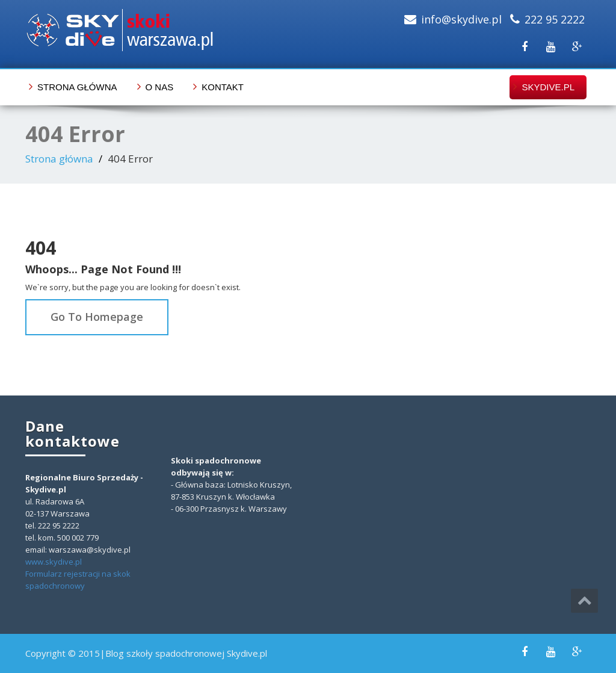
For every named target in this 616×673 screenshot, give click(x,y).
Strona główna (77, 87)
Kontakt (223, 87)
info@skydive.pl (461, 19)
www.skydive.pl (54, 562)
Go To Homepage (97, 317)
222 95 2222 (555, 19)
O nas (160, 87)
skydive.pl (548, 87)
